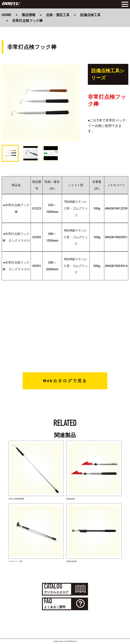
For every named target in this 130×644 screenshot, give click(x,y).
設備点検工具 (90, 15)
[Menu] (124, 4)
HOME (7, 15)
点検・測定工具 (58, 15)
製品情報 (29, 15)
